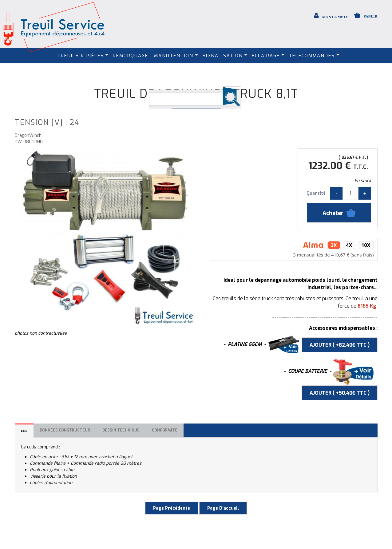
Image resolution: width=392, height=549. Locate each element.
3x (334, 245)
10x (366, 245)
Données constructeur (65, 430)
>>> (24, 431)
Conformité (165, 430)
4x (349, 245)
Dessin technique (121, 430)
